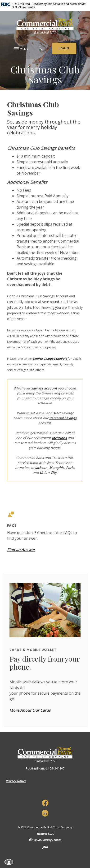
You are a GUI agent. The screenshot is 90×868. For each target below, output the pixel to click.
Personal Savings (63, 418)
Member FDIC (45, 834)
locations (59, 438)
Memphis (57, 468)
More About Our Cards (30, 710)
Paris (70, 468)
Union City (48, 472)
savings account (44, 388)
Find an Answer (21, 550)
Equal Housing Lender (47, 840)
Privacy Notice (16, 781)
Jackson (41, 468)
